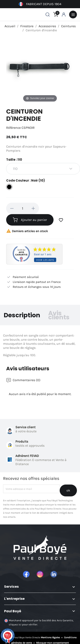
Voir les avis (45, 260)
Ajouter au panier (30, 220)
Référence (13, 128)
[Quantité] (23, 208)
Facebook (26, 574)
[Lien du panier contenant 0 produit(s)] (56, 15)
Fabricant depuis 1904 (40, 4)
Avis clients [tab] (59, 315)
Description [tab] (22, 315)
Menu (73, 15)
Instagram (40, 574)
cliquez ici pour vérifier (23, 625)
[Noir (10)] (9, 187)
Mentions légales (51, 637)
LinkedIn (54, 574)
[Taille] (43, 169)
